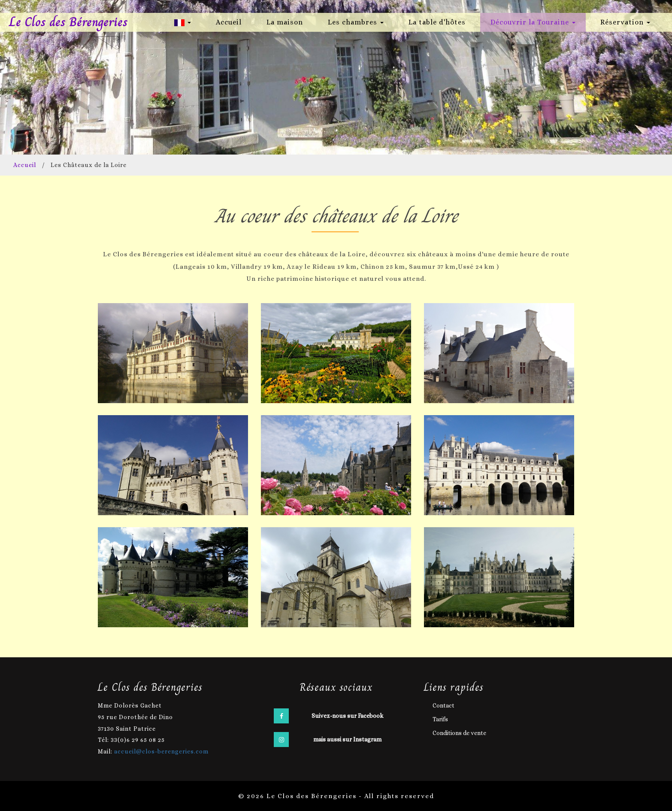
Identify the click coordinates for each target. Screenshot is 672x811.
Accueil (229, 22)
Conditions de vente (459, 732)
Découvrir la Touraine (533, 22)
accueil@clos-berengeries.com (161, 751)
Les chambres (356, 22)
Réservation (625, 22)
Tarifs (440, 719)
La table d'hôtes (437, 22)
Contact (443, 705)
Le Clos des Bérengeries (69, 22)
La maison (285, 22)
